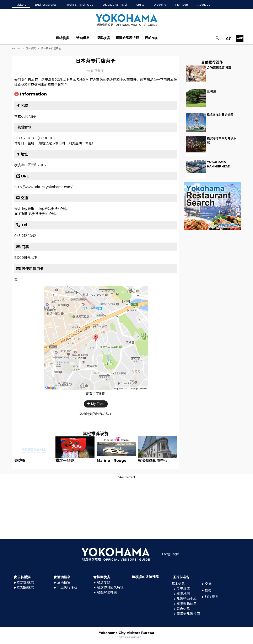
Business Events (46, 5)
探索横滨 (103, 38)
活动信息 (83, 38)
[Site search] (217, 38)
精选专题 (104, 582)
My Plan (96, 404)
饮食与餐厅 (96, 71)
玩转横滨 (63, 38)
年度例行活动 (67, 587)
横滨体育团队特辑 (110, 587)
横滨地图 (183, 594)
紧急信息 (183, 609)
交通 (208, 584)
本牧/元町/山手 (25, 116)
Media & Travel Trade (79, 5)
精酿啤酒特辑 (107, 592)
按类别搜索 (26, 582)
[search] (217, 38)
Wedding (160, 5)
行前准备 (151, 38)
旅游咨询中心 (187, 599)
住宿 (208, 590)
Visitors (21, 5)
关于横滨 (183, 589)
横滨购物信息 (187, 604)
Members (182, 5)
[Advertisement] (126, 508)
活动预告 (64, 582)
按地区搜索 (26, 587)
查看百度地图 (96, 394)
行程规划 (212, 597)
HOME (16, 48)
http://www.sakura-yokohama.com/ (43, 187)
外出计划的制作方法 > (96, 414)
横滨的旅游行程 (127, 38)
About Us (204, 5)
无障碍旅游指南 (188, 614)
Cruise (140, 5)
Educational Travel (115, 5)
